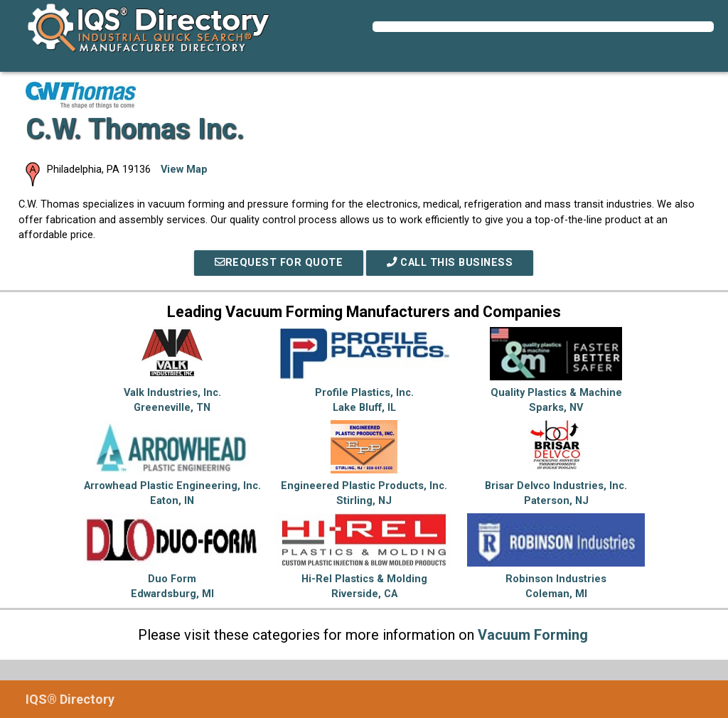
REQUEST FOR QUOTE (279, 263)
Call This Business (450, 263)
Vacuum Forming (533, 635)
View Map (184, 170)
